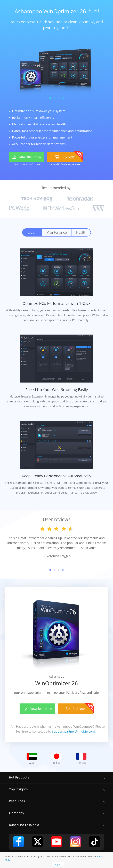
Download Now (27, 157)
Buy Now (65, 157)
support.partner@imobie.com (74, 731)
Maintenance (56, 232)
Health (81, 232)
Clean (32, 232)
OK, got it (58, 864)
